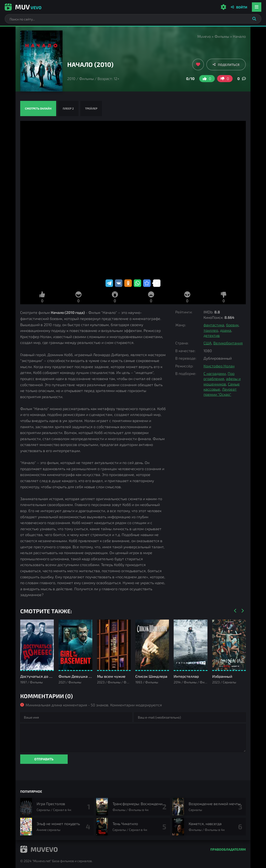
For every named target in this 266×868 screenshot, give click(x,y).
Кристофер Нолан (219, 366)
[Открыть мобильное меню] (257, 7)
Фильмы (222, 36)
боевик (232, 325)
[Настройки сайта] (223, 7)
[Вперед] (242, 611)
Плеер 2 (68, 108)
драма (226, 330)
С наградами (215, 373)
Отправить (44, 759)
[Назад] (235, 611)
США (207, 343)
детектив (212, 335)
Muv (23, 7)
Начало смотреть (133, 200)
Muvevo (204, 36)
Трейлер (91, 108)
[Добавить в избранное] (198, 65)
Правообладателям (228, 849)
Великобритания (228, 343)
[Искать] (254, 19)
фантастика (214, 325)
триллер (211, 330)
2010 (71, 78)
